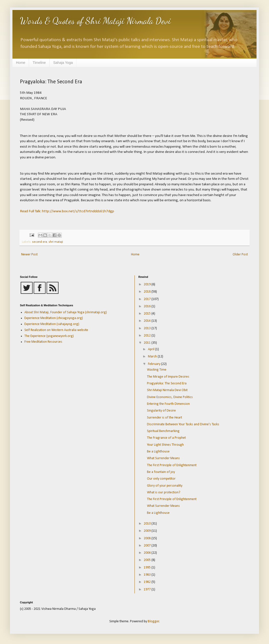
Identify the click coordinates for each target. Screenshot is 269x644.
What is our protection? (164, 492)
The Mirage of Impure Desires (168, 377)
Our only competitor (161, 479)
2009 (148, 531)
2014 (148, 321)
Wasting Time (157, 370)
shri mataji (56, 242)
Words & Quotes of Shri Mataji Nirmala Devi (95, 21)
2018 (148, 292)
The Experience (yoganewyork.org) (49, 336)
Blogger (153, 621)
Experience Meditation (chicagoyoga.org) (54, 318)
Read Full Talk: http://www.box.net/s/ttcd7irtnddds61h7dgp (67, 211)
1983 (148, 575)
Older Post (240, 255)
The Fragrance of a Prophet (166, 438)
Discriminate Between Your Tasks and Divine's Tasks (183, 424)
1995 (148, 568)
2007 (148, 546)
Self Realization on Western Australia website (56, 330)
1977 (148, 590)
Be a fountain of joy (161, 472)
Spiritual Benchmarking (163, 431)
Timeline (39, 63)
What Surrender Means (163, 458)
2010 (148, 524)
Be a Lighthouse (158, 452)
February (155, 364)
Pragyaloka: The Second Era (167, 383)
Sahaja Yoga (63, 63)
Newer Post (29, 255)
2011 (148, 343)
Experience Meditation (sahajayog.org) (52, 324)
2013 (148, 328)
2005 (148, 560)
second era (40, 242)
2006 (148, 553)
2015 (148, 314)
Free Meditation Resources (43, 342)
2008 (148, 538)
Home (21, 63)
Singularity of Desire (161, 411)
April (152, 349)
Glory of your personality (165, 486)
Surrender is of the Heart (165, 418)
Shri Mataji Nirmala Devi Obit (167, 390)
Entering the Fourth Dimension (168, 404)
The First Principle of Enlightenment (172, 465)
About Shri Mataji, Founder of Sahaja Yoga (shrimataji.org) (66, 312)
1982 (148, 582)
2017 (148, 299)
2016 (148, 306)
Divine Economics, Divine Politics (170, 397)
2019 (148, 284)
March (153, 357)
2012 (148, 336)
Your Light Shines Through (165, 445)
